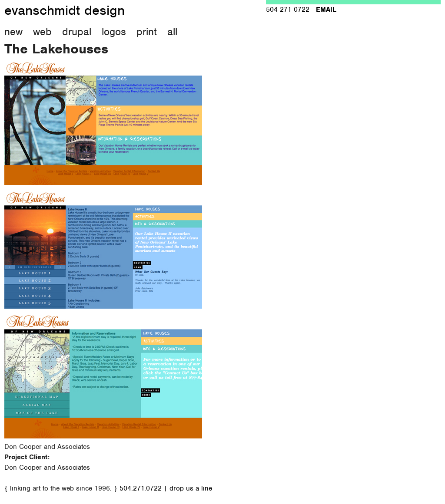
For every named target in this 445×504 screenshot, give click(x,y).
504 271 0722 (288, 10)
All (172, 32)
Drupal (77, 32)
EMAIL (326, 10)
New (13, 32)
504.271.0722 (141, 488)
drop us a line (191, 488)
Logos (114, 32)
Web (42, 32)
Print (147, 32)
